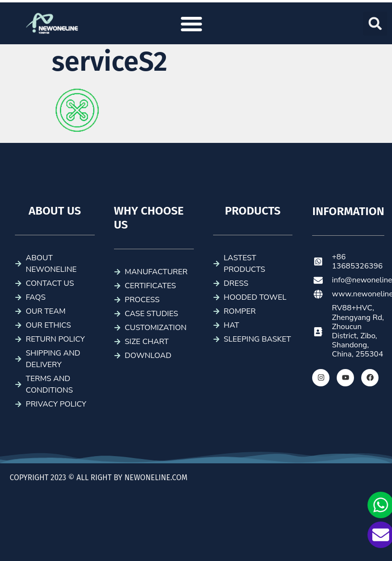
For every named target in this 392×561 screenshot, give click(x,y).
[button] (191, 24)
